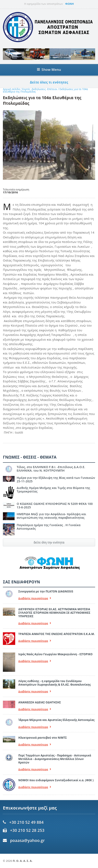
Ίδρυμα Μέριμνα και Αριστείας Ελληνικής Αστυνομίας (56, 720)
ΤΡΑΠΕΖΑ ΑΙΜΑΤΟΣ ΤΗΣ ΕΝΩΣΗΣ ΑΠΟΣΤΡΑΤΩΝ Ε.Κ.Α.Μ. (56, 634)
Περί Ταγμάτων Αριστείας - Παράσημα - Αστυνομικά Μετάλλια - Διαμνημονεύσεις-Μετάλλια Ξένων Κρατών (55, 759)
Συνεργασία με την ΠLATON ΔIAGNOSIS (46, 591)
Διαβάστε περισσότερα (35, 598)
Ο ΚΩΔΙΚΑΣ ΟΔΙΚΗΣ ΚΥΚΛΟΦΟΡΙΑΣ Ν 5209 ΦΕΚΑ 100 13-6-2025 (55, 505)
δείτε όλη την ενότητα (49, 542)
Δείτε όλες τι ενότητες (49, 82)
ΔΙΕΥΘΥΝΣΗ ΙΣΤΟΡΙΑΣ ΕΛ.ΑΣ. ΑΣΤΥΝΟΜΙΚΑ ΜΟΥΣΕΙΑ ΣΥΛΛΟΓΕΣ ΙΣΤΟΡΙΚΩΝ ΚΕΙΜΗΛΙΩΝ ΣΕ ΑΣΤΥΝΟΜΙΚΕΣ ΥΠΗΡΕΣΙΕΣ (54, 613)
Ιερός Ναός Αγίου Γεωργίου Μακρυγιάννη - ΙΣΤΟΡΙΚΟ (55, 654)
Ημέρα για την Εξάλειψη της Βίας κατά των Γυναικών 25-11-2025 (56, 479)
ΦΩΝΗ (69, 4)
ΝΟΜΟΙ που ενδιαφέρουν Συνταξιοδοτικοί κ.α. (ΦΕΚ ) (56, 780)
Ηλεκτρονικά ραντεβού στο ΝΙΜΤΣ (43, 738)
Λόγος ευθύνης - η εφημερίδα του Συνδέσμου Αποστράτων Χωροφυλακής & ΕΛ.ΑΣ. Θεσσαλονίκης (54, 683)
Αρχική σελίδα (11, 89)
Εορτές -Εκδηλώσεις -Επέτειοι (40, 89)
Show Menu (49, 70)
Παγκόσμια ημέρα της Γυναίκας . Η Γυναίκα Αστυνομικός (49, 527)
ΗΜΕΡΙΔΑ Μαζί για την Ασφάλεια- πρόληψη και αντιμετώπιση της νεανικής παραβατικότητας (51, 516)
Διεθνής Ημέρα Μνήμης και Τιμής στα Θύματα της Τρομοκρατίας (53, 490)
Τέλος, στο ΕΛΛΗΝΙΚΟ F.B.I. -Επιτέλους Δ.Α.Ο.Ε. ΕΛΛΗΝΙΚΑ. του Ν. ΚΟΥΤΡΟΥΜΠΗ (51, 469)
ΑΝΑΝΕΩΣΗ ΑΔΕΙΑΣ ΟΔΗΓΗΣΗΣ (40, 702)
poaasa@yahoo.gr (27, 840)
